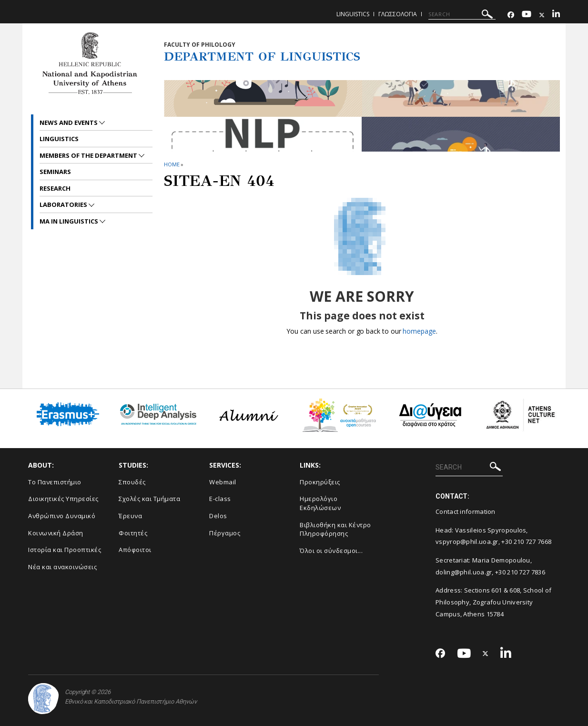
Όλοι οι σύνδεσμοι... (331, 551)
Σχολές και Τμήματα (149, 499)
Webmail (223, 482)
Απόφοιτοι (135, 550)
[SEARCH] (462, 14)
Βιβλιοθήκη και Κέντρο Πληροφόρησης (335, 529)
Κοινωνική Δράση (56, 533)
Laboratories (64, 205)
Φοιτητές (133, 533)
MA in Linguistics (70, 221)
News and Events (69, 123)
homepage (419, 331)
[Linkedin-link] (556, 15)
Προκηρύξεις (320, 482)
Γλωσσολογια (398, 14)
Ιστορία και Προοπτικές (65, 550)
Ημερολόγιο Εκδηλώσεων (320, 503)
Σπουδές (132, 482)
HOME (172, 164)
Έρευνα (130, 516)
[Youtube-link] (527, 15)
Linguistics (353, 14)
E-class (220, 499)
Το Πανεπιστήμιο (55, 482)
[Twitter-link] (542, 15)
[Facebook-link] (511, 15)
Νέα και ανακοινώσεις (62, 567)
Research (55, 188)
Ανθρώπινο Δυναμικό (62, 516)
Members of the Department (89, 155)
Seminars (55, 172)
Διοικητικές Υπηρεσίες (63, 499)
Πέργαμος (225, 533)
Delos (218, 516)
